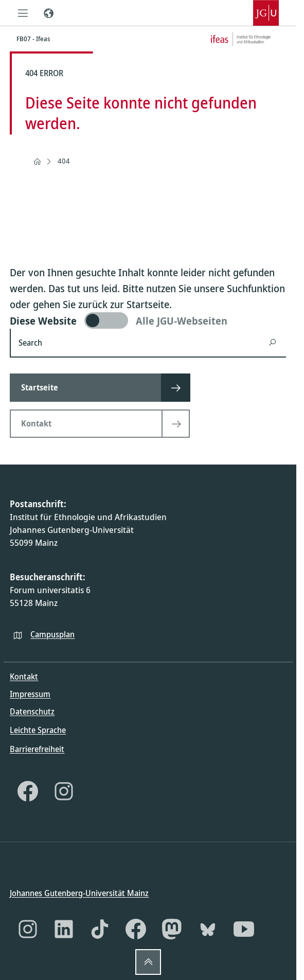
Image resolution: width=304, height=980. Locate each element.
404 (64, 161)
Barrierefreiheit (37, 749)
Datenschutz (32, 711)
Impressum (30, 694)
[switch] (148, 320)
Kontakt (24, 676)
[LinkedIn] (64, 929)
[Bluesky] (208, 929)
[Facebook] (28, 791)
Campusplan (52, 634)
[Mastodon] (172, 929)
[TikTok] (100, 929)
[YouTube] (244, 929)
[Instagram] (64, 791)
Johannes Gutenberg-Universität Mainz (79, 893)
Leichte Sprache (38, 730)
